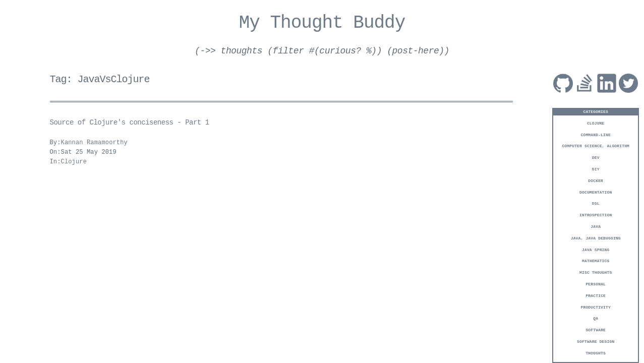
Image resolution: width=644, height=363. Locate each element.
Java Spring (596, 249)
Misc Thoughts (596, 272)
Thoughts (596, 353)
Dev (596, 157)
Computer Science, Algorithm (596, 145)
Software (596, 329)
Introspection (596, 215)
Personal (596, 284)
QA (596, 318)
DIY (596, 169)
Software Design (596, 341)
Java (596, 226)
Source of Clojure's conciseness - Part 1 (130, 123)
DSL (596, 203)
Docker (596, 180)
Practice (596, 295)
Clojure (596, 123)
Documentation (596, 192)
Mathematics (596, 260)
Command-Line (596, 134)
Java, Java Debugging (596, 238)
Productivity (596, 307)
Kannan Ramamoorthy (94, 143)
